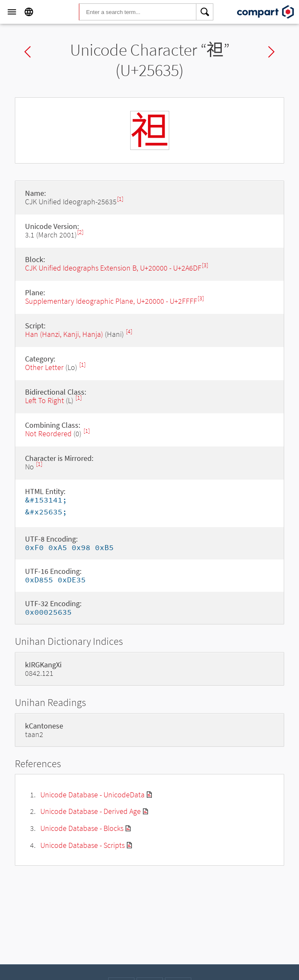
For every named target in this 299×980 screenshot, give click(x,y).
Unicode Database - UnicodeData (92, 795)
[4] (129, 332)
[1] (120, 199)
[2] (80, 232)
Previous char (28, 52)
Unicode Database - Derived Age (91, 811)
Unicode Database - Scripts (82, 845)
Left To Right (45, 400)
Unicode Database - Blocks (82, 828)
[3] (205, 265)
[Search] (205, 12)
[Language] (29, 12)
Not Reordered (48, 434)
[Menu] (12, 12)
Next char (271, 52)
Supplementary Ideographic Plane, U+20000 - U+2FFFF (111, 301)
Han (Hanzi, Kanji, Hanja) (64, 334)
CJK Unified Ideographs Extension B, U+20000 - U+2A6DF (113, 268)
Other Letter (44, 367)
